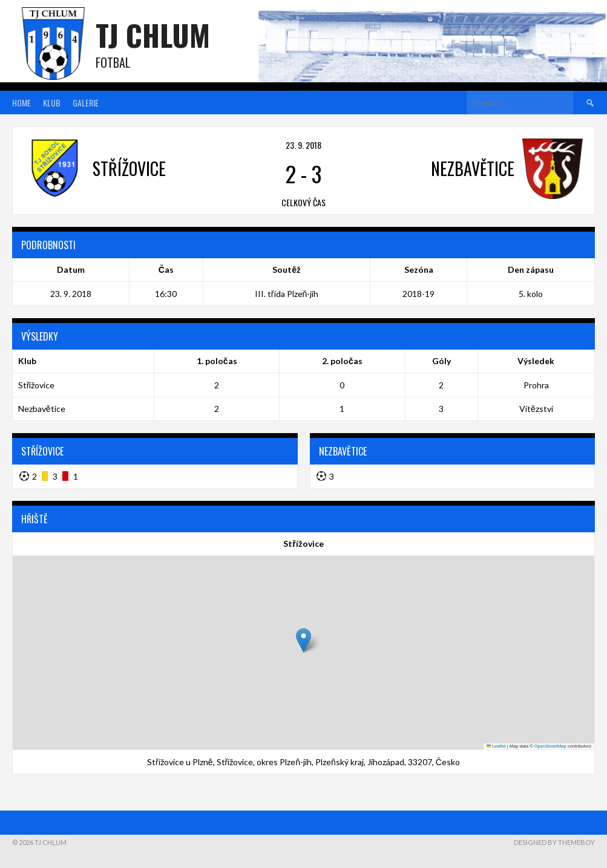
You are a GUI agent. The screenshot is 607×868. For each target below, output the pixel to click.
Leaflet (496, 746)
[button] (303, 640)
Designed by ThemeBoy (554, 842)
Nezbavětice (42, 409)
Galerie (86, 103)
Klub (52, 103)
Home (21, 103)
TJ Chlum (153, 35)
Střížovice (37, 385)
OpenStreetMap (550, 746)
